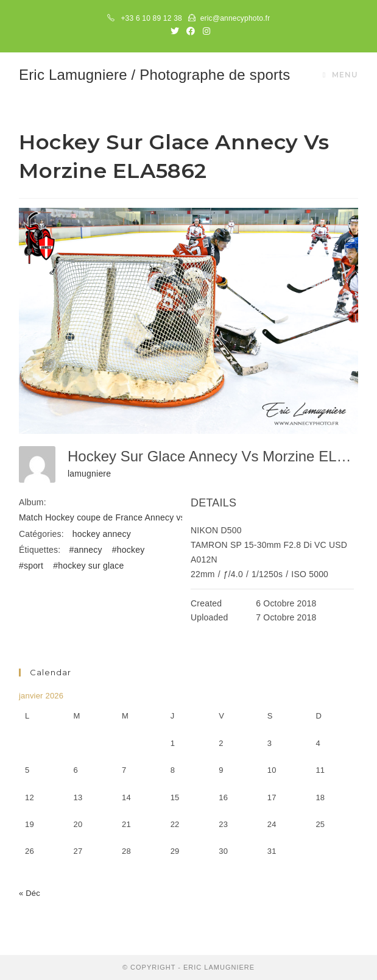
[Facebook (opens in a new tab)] (191, 31)
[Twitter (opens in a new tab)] (175, 31)
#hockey (129, 550)
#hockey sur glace (88, 566)
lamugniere (89, 474)
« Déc (30, 893)
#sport (31, 566)
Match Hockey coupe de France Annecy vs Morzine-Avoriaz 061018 (151, 517)
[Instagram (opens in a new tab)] (205, 31)
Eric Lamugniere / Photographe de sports (154, 75)
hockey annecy (102, 534)
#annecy (85, 550)
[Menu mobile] (340, 75)
